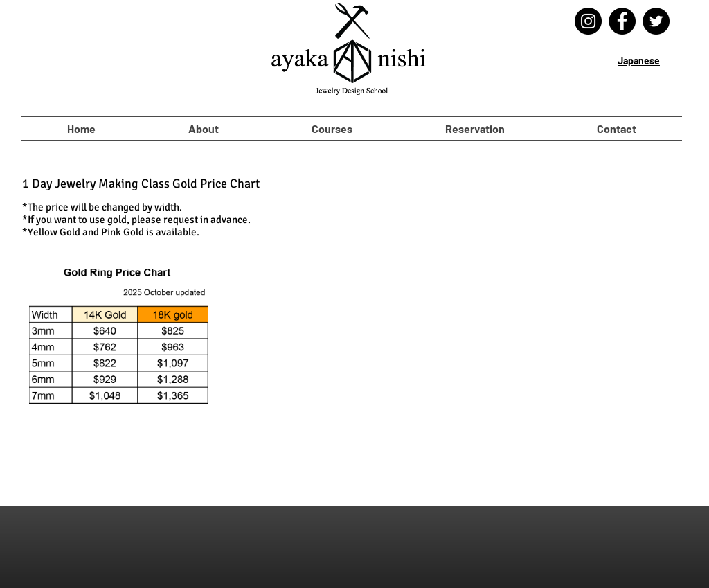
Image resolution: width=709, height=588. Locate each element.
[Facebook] (622, 21)
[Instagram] (588, 21)
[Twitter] (656, 21)
